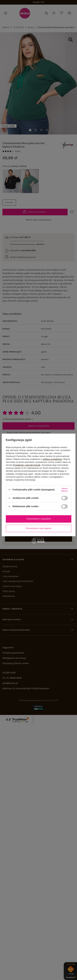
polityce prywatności (52, 459)
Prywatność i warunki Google (27, 465)
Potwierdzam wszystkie (39, 519)
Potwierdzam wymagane (38, 528)
